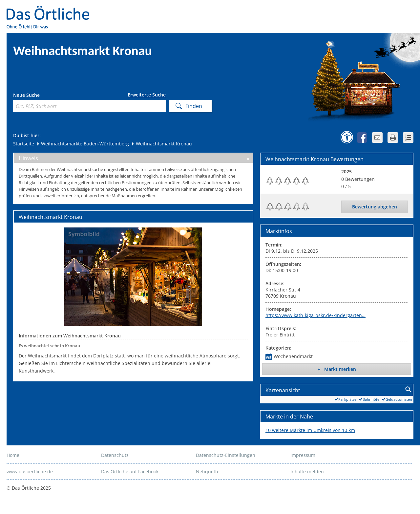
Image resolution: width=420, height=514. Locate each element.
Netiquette (208, 471)
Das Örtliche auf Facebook (130, 471)
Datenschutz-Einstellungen (226, 455)
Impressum (303, 455)
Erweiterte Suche (147, 95)
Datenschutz (115, 455)
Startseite (24, 144)
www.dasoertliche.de (30, 471)
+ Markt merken (337, 369)
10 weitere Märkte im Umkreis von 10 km (310, 430)
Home (13, 455)
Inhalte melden (307, 471)
